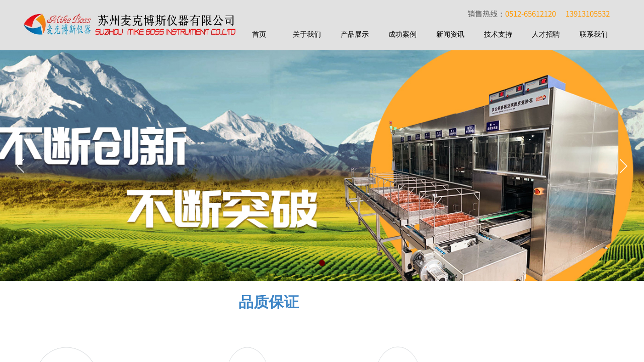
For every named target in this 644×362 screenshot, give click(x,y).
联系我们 (594, 34)
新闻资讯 (450, 34)
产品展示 (355, 34)
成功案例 (403, 34)
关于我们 (307, 34)
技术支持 (498, 34)
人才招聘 (546, 34)
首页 (259, 34)
